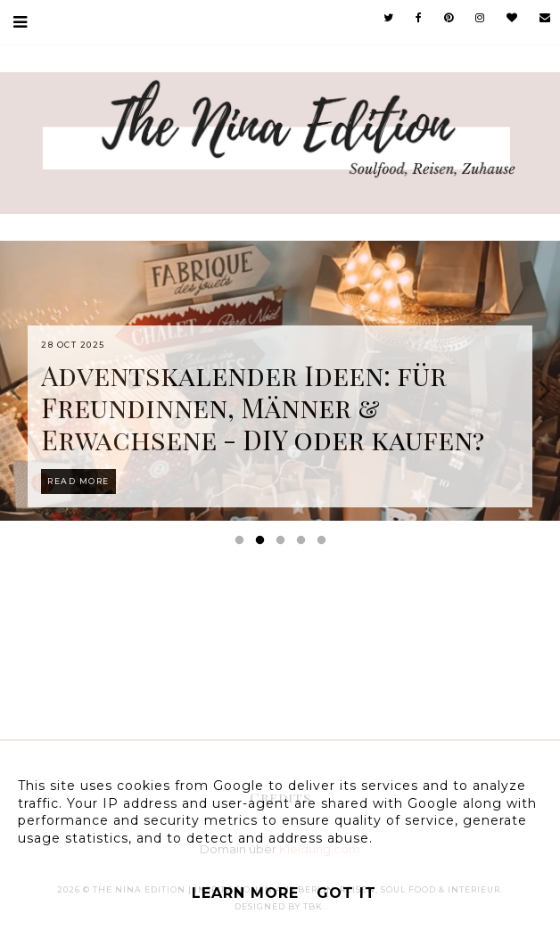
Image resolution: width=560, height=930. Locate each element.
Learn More (245, 893)
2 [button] (263, 544)
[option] (280, 381)
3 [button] (284, 544)
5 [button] (325, 544)
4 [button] (304, 544)
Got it (346, 893)
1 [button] (243, 544)
